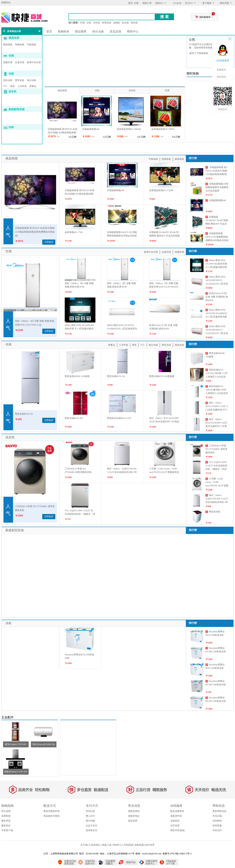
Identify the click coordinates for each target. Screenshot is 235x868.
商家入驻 (107, 845)
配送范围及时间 (52, 811)
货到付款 (90, 811)
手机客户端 (7, 830)
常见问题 (217, 816)
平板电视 (31, 45)
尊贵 (12, 86)
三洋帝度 (22, 86)
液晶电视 (14, 38)
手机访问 (217, 830)
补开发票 (175, 826)
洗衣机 (97, 23)
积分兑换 (98, 32)
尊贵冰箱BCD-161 (24, 414)
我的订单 (147, 3)
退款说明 (133, 821)
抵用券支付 (92, 830)
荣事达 (33, 86)
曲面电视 (8, 45)
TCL (5, 86)
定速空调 (20, 62)
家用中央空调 (34, 62)
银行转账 (90, 821)
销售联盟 (139, 845)
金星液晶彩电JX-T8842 (163, 129)
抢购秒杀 (64, 32)
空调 (82, 23)
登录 (130, 3)
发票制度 (6, 816)
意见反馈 (115, 32)
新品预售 (81, 32)
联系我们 (96, 845)
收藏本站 (6, 2)
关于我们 (85, 845)
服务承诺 (6, 821)
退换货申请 (176, 816)
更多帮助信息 (219, 811)
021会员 (177, 3)
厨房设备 (107, 23)
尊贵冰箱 (20, 80)
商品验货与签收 (52, 816)
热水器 (125, 23)
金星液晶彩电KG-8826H (129, 129)
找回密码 (217, 821)
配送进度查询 (177, 811)
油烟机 (117, 23)
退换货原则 (134, 811)
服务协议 (6, 826)
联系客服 (217, 826)
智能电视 (20, 45)
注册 (136, 3)
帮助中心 (133, 32)
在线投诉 (175, 821)
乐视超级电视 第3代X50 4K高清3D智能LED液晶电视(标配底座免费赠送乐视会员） (62, 133)
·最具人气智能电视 (198, 53)
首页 (49, 32)
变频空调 (8, 62)
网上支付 (90, 816)
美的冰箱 (8, 80)
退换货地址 (134, 816)
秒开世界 (150, 845)
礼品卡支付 (92, 826)
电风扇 (134, 23)
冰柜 (11, 127)
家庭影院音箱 (17, 109)
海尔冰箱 (31, 80)
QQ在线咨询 (223, 61)
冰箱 (89, 23)
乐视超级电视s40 (91, 129)
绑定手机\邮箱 (177, 830)
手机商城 (128, 845)
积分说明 (6, 811)
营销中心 (118, 845)
